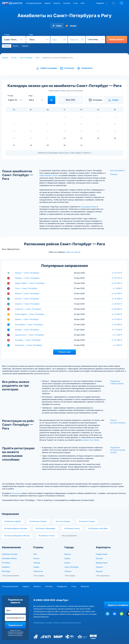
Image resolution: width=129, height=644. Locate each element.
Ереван (67, 559)
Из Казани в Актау (72, 529)
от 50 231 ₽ (117, 278)
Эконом (7, 46)
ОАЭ (35, 554)
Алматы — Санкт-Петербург (27, 304)
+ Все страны (39, 576)
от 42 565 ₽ (117, 294)
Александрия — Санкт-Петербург (30, 314)
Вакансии (85, 586)
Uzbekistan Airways (10, 554)
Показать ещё (64, 352)
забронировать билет (49, 175)
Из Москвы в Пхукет (38, 522)
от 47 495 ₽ (117, 340)
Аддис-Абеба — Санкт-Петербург (30, 283)
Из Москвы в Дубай (13, 522)
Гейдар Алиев (102, 554)
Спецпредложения (34, 3)
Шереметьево (102, 563)
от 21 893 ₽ (117, 314)
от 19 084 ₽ (117, 325)
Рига (37, 58)
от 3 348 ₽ (117, 335)
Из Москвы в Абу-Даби (98, 529)
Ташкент (68, 571)
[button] (102, 3)
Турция (36, 567)
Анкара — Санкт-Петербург (27, 330)
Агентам (67, 3)
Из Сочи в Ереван (63, 522)
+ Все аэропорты (103, 576)
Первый (25, 46)
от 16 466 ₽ (117, 299)
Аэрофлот (6, 567)
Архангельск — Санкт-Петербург (30, 335)
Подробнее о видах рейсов (117, 382)
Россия (14, 58)
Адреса (47, 3)
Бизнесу (57, 3)
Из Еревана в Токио (47, 536)
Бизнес (16, 46)
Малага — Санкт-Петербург (27, 294)
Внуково (99, 571)
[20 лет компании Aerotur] (5, 3)
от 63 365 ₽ (117, 283)
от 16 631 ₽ (117, 304)
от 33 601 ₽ (117, 319)
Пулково (99, 559)
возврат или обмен (91, 440)
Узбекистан (38, 571)
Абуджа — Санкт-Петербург (27, 278)
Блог (83, 3)
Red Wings (6, 571)
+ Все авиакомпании (10, 576)
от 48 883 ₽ (117, 309)
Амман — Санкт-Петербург (27, 319)
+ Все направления (69, 536)
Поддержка (62, 586)
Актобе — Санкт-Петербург (27, 299)
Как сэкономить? (118, 171)
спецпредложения (88, 207)
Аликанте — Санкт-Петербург (28, 309)
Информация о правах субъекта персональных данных (57, 623)
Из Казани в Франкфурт (46, 529)
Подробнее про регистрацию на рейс (118, 450)
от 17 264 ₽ (117, 330)
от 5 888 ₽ (117, 288)
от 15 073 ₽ (117, 273)
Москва (68, 554)
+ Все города (70, 576)
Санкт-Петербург (26, 58)
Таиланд (37, 563)
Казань (67, 563)
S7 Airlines (6, 563)
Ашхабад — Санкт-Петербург (28, 340)
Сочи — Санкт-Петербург (26, 288)
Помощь (114, 174)
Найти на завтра (73, 252)
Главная (5, 58)
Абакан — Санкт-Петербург (27, 273)
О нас (76, 3)
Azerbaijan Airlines (9, 559)
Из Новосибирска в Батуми (16, 529)
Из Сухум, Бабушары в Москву (17, 536)
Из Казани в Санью (87, 522)
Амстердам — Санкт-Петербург (29, 325)
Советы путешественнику (118, 421)
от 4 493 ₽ (117, 345)
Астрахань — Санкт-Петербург (29, 345)
